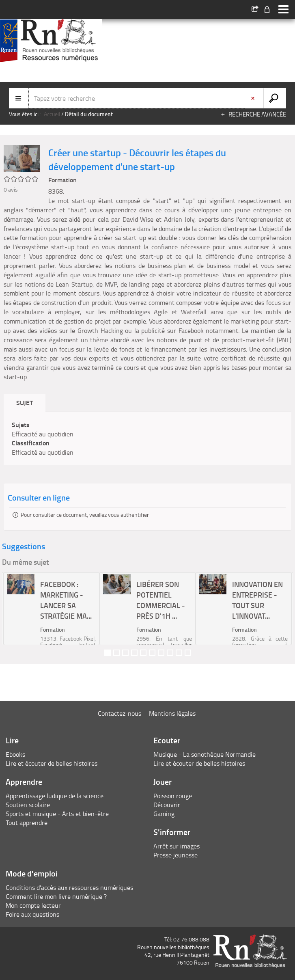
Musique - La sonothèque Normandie (205, 754)
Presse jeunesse (175, 855)
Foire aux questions (32, 914)
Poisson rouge (173, 796)
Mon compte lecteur (33, 905)
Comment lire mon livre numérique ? (56, 896)
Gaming (164, 814)
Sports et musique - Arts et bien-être (57, 814)
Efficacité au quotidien (43, 434)
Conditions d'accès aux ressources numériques (69, 887)
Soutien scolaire (28, 805)
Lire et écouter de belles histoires (52, 763)
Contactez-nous (120, 713)
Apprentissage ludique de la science (55, 796)
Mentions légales (172, 713)
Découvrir (167, 805)
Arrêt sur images (177, 846)
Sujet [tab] (25, 403)
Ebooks (15, 754)
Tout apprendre (27, 822)
